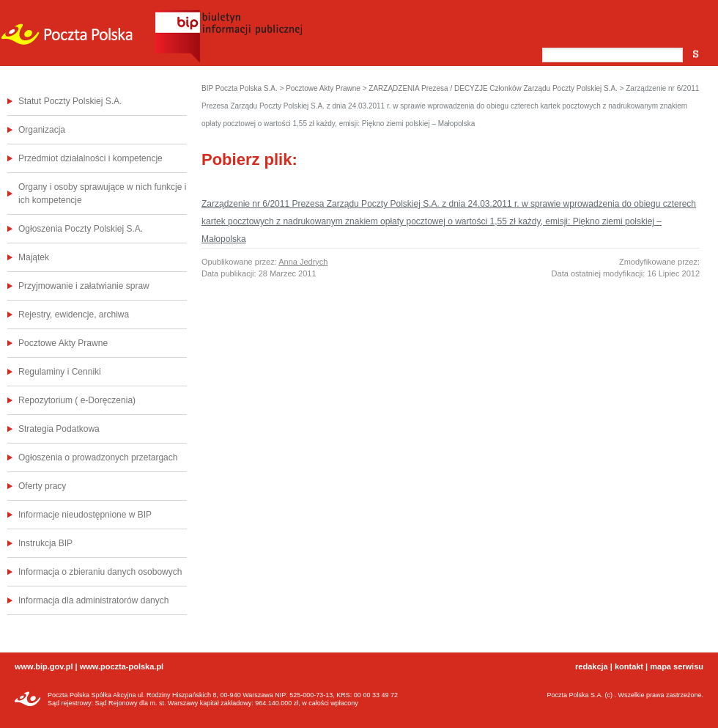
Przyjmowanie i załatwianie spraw (84, 286)
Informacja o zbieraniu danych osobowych (100, 572)
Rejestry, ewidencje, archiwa (74, 315)
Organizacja (42, 130)
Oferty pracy (42, 486)
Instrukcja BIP (45, 543)
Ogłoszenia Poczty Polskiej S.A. (81, 229)
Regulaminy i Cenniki (60, 372)
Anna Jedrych (303, 262)
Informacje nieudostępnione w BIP (85, 515)
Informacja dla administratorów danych (93, 600)
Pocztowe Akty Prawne (63, 343)
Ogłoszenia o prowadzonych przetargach (98, 457)
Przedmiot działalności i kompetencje (90, 158)
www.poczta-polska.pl (122, 666)
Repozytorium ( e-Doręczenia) (77, 400)
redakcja (592, 666)
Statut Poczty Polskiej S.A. (70, 101)
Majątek (34, 257)
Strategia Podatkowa (59, 429)
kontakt (629, 666)
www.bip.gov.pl (44, 666)
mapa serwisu (677, 666)
